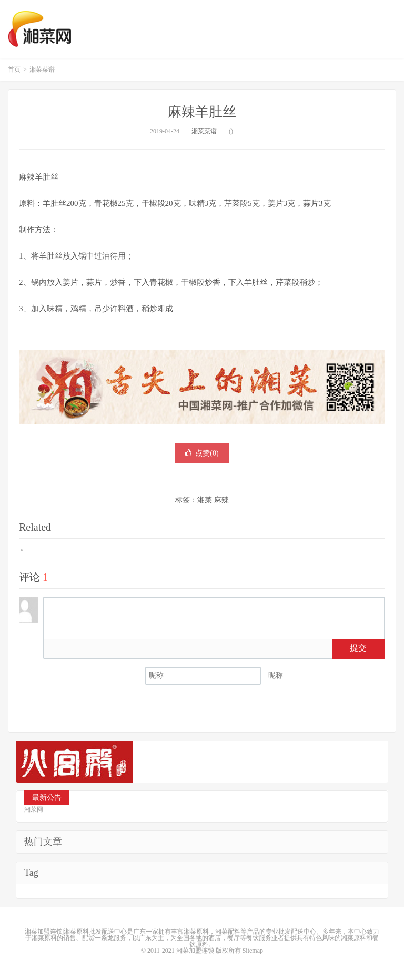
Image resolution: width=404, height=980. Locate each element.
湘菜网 (39, 29)
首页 (14, 70)
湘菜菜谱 (42, 70)
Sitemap (253, 951)
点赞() (202, 453)
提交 (358, 648)
